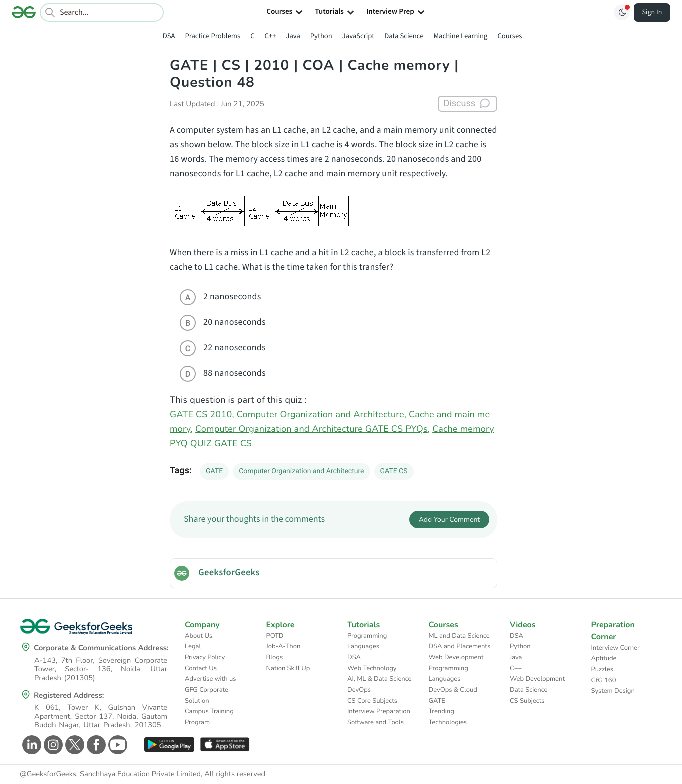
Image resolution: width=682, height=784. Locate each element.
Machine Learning (460, 36)
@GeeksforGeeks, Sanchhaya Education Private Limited (110, 774)
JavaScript (358, 36)
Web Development (456, 657)
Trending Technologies (448, 717)
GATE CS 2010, (202, 415)
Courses (509, 36)
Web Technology (372, 668)
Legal (193, 646)
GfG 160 (604, 680)
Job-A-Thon (284, 646)
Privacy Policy (205, 657)
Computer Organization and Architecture (301, 471)
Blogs (275, 657)
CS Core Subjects (372, 701)
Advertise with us (211, 679)
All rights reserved (235, 774)
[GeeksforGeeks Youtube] (117, 745)
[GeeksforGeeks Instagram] (52, 745)
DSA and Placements (460, 646)
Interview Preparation (379, 711)
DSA (169, 36)
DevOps (359, 690)
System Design (613, 691)
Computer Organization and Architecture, (322, 415)
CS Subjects (527, 701)
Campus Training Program (209, 717)
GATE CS (394, 471)
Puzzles (602, 669)
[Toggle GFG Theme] (622, 12)
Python (321, 36)
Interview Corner (615, 648)
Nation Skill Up (288, 668)
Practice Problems (213, 36)
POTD (275, 636)
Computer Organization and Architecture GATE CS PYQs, (313, 429)
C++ (271, 36)
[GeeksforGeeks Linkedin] (31, 745)
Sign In (652, 12)
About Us (199, 636)
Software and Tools (375, 722)
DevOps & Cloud (453, 690)
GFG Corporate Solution (207, 695)
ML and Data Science (459, 636)
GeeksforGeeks (229, 573)
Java (293, 36)
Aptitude (604, 658)
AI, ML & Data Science (379, 679)
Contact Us (201, 668)
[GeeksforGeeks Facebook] (95, 745)
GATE (214, 471)
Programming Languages (367, 641)
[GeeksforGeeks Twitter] (74, 745)
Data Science (404, 36)
